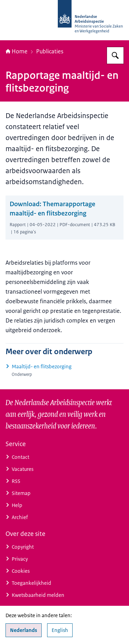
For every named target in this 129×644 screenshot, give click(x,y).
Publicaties (50, 51)
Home (17, 51)
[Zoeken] (115, 55)
